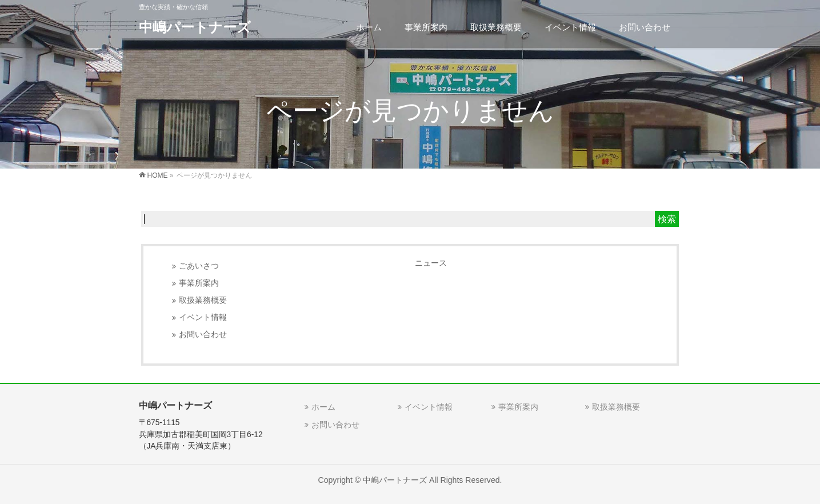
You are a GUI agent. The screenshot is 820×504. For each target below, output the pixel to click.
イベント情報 (203, 317)
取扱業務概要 (203, 300)
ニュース (431, 263)
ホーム (323, 407)
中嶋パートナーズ (195, 27)
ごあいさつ (199, 266)
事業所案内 (199, 283)
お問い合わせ (203, 335)
